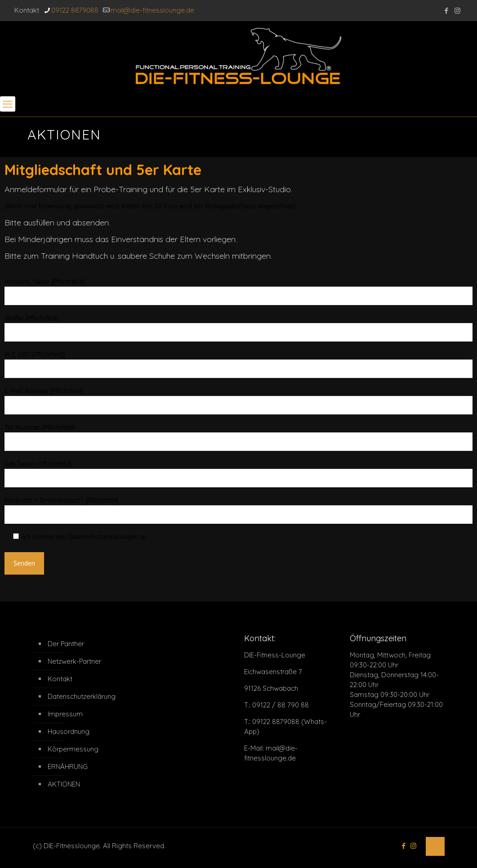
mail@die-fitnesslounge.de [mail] (152, 10)
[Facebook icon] (446, 11)
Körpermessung (73, 749)
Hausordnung (69, 731)
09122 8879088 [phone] (75, 10)
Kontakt (60, 679)
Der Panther (66, 644)
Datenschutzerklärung (82, 696)
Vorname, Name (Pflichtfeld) (238, 291)
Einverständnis (137, 239)
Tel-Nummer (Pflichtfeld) (238, 437)
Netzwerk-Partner (74, 661)
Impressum (65, 714)
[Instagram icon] (457, 11)
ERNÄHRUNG (68, 767)
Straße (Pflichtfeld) (238, 328)
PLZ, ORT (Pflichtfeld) (238, 364)
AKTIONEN (64, 784)
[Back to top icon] (435, 846)
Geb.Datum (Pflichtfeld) (238, 473)
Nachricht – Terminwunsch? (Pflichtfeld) (238, 510)
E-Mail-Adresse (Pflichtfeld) (238, 400)
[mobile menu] (8, 104)
